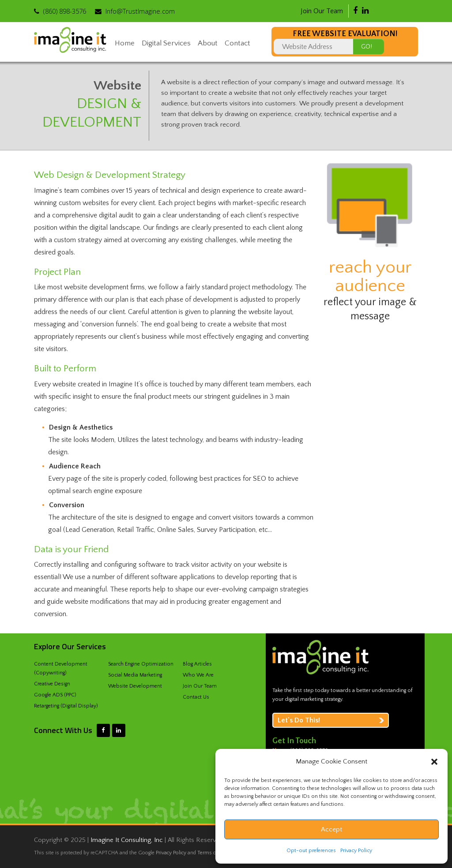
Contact (237, 43)
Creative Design (52, 684)
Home (125, 43)
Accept (331, 829)
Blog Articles (197, 664)
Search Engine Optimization (141, 664)
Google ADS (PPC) (55, 695)
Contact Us (196, 697)
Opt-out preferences (311, 851)
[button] (434, 762)
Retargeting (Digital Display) (66, 706)
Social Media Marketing (135, 675)
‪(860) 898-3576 (65, 11)
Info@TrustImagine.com (140, 11)
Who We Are (198, 675)
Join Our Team (322, 11)
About (208, 43)
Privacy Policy (356, 851)
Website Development (135, 686)
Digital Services (166, 43)
